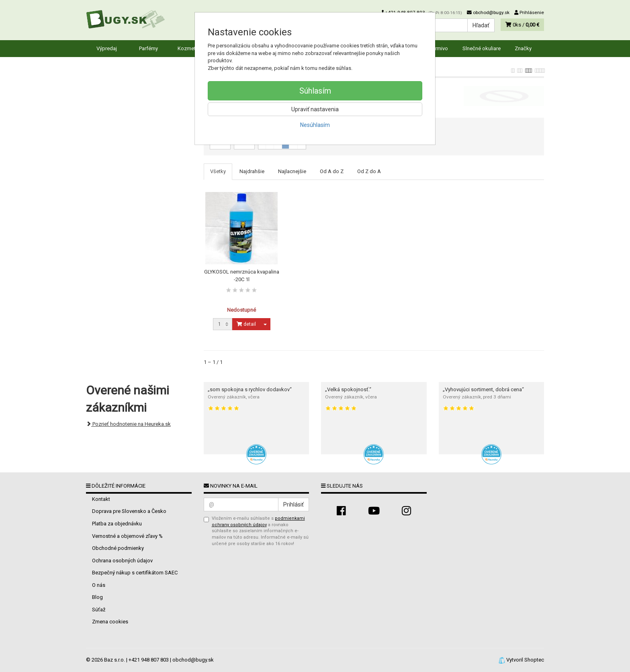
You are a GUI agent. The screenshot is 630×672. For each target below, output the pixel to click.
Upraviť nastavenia (315, 109)
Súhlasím (315, 91)
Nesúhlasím (315, 125)
